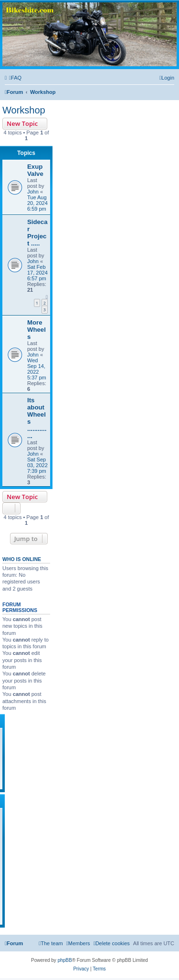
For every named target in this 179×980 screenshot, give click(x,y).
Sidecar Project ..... (37, 233)
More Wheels (37, 330)
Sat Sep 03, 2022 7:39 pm (37, 465)
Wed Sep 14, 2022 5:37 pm (37, 369)
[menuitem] (15, 78)
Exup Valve (35, 170)
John (33, 192)
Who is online (22, 559)
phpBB (65, 960)
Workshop (24, 110)
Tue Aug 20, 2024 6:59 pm (37, 203)
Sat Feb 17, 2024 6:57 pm (37, 273)
